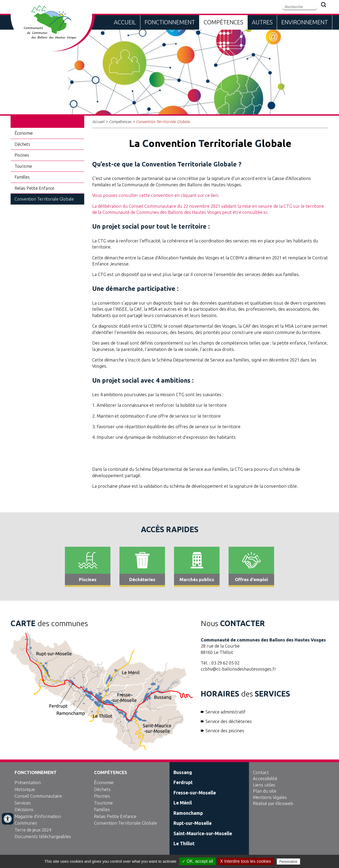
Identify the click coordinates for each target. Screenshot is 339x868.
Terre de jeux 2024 (33, 830)
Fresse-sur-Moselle (195, 793)
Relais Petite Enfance (34, 188)
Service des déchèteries (229, 721)
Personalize (288, 862)
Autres (262, 22)
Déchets (22, 144)
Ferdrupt (183, 782)
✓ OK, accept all (197, 861)
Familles (22, 177)
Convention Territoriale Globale (44, 199)
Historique (25, 789)
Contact (261, 772)
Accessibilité (265, 778)
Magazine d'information (38, 816)
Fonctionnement (170, 22)
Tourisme (23, 166)
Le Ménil (183, 803)
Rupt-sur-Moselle (193, 823)
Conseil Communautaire (38, 796)
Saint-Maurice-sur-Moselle (203, 833)
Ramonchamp (188, 813)
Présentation (28, 782)
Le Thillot (184, 844)
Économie (24, 133)
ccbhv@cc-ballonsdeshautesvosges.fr (238, 669)
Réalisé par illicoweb (273, 803)
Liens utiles (264, 785)
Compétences (223, 22)
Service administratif (226, 712)
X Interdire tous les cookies (246, 861)
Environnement (305, 22)
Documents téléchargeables (43, 836)
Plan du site (265, 791)
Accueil (125, 22)
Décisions (24, 809)
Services (23, 803)
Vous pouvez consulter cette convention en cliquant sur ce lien (155, 195)
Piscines (22, 155)
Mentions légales (270, 797)
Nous (233, 623)
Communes (26, 823)
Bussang (183, 772)
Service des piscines (225, 731)
